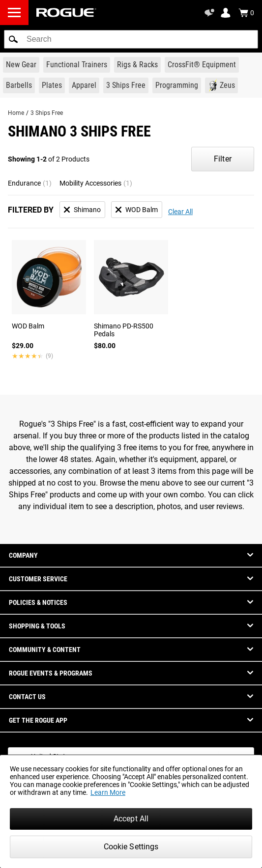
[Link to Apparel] (84, 85)
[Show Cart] (246, 13)
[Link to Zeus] (221, 85)
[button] (13, 39)
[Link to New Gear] (21, 65)
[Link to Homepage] (66, 13)
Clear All (180, 212)
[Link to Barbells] (19, 85)
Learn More (108, 792)
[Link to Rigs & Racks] (137, 65)
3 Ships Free (47, 113)
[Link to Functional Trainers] (77, 65)
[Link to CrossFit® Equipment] (202, 65)
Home (16, 113)
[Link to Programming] (177, 85)
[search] (131, 39)
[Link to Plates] (52, 85)
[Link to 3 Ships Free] (126, 85)
